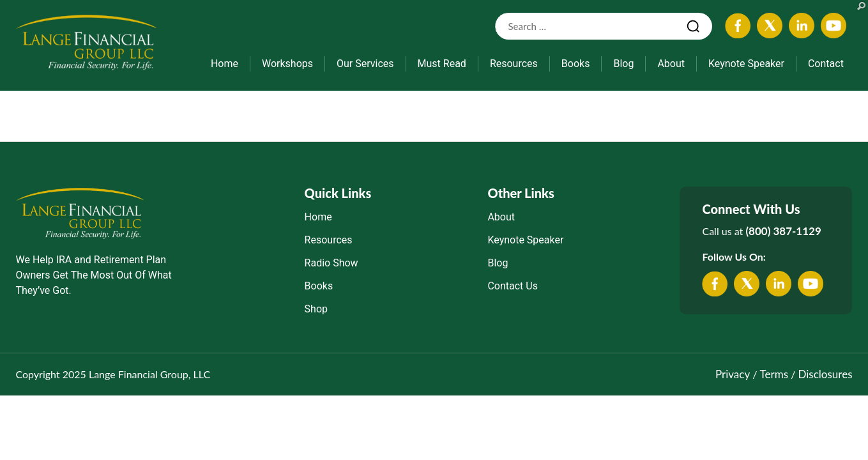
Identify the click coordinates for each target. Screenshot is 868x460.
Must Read (442, 64)
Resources (514, 64)
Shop (316, 309)
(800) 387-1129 (783, 231)
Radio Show (331, 263)
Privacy (733, 374)
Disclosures (826, 374)
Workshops (287, 64)
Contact (826, 64)
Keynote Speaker (746, 64)
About (671, 64)
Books (576, 64)
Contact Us (513, 286)
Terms (774, 374)
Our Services (365, 64)
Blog (623, 64)
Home (225, 64)
